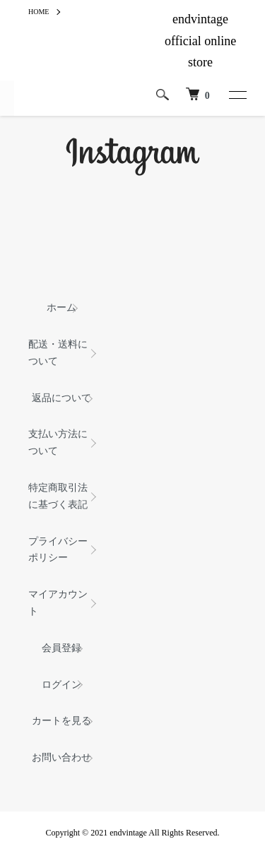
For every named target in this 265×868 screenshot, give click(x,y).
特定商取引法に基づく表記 (58, 496)
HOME (39, 12)
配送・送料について (58, 353)
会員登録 (61, 648)
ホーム (61, 308)
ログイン (61, 685)
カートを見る (61, 721)
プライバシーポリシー (58, 550)
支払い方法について (58, 442)
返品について (61, 398)
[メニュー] (237, 95)
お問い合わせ (61, 757)
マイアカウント (58, 603)
